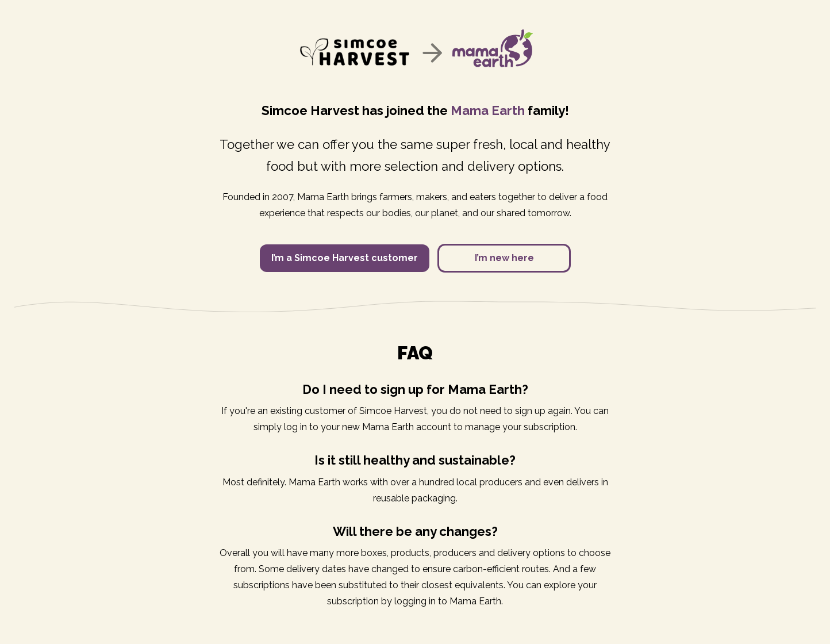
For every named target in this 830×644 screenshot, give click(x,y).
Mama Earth (488, 110)
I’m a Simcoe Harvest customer (345, 258)
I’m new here (504, 258)
